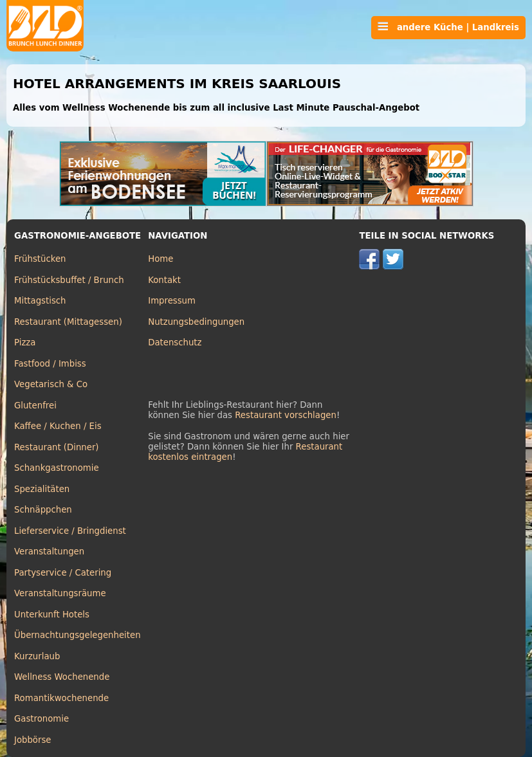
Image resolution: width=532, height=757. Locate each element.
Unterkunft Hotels (52, 615)
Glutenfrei (35, 406)
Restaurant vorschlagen (286, 415)
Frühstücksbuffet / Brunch (69, 280)
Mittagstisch (40, 301)
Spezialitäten (42, 489)
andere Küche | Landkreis (448, 27)
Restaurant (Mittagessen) (68, 322)
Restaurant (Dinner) (57, 447)
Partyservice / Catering (63, 573)
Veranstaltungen (49, 552)
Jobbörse (33, 740)
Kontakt (164, 280)
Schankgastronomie (57, 468)
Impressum (172, 301)
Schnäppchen (43, 510)
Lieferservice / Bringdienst (70, 531)
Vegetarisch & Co (51, 384)
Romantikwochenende (61, 698)
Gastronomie (41, 719)
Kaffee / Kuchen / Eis (58, 426)
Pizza (25, 342)
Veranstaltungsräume (60, 593)
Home (161, 259)
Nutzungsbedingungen (196, 322)
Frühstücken (40, 259)
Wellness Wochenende (62, 677)
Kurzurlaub (37, 656)
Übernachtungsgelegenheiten (78, 635)
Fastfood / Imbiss (50, 364)
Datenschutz (175, 342)
